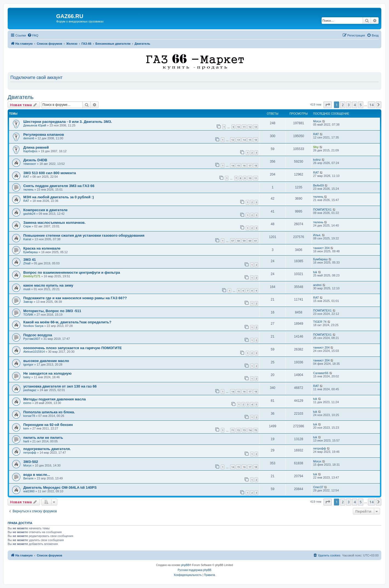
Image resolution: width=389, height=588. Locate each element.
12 (250, 127)
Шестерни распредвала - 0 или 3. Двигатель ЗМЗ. (68, 122)
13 (256, 127)
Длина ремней (36, 147)
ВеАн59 (318, 185)
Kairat (27, 239)
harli (26, 441)
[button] (328, 105)
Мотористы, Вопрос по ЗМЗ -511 (52, 311)
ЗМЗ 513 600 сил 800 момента (50, 173)
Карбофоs (30, 151)
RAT (316, 134)
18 (256, 166)
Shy (316, 147)
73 (244, 430)
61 (256, 241)
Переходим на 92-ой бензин (48, 425)
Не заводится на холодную (47, 373)
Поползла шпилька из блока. (49, 412)
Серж (27, 226)
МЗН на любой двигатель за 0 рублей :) (59, 197)
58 (238, 241)
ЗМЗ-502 (31, 462)
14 (244, 140)
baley (27, 377)
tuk (315, 272)
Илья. (317, 235)
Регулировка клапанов (44, 135)
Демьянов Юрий (35, 125)
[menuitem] (33, 35)
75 (256, 430)
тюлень (28, 190)
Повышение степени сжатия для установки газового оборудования (84, 235)
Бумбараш (31, 252)
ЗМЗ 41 (30, 260)
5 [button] (361, 105)
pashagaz (30, 390)
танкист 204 (321, 248)
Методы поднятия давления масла (55, 399)
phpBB (185, 565)
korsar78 (29, 416)
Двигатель (21, 97)
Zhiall (27, 263)
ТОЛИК (28, 315)
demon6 (29, 138)
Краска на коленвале (42, 248)
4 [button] (355, 105)
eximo (27, 403)
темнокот (30, 164)
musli (27, 289)
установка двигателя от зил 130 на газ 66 (60, 386)
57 (233, 241)
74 (250, 430)
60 (250, 241)
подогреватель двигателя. (47, 449)
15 (250, 140)
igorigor (28, 364)
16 (256, 140)
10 (238, 127)
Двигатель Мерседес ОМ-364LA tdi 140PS (60, 487)
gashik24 (29, 214)
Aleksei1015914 (34, 352)
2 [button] (343, 105)
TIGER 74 (320, 322)
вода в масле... (37, 475)
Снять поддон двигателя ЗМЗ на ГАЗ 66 (59, 186)
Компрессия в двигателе (45, 210)
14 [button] (371, 105)
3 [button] (349, 105)
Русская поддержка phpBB (194, 570)
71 (233, 430)
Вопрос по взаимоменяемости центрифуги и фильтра (72, 272)
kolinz (317, 160)
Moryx (317, 121)
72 (238, 430)
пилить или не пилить (43, 438)
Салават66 (321, 373)
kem (26, 428)
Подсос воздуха (38, 335)
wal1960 (29, 491)
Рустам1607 (32, 339)
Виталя (28, 478)
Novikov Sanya (33, 326)
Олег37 (318, 487)
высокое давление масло (46, 361)
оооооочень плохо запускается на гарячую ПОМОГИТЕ (73, 348)
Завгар (28, 302)
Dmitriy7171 (32, 276)
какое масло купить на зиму (48, 285)
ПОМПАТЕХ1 (322, 210)
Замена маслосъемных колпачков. (54, 223)
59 (244, 241)
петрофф (30, 453)
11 (244, 127)
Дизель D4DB (35, 160)
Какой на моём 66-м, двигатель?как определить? (67, 322)
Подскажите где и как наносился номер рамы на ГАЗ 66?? (75, 298)
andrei (317, 285)
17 (250, 166)
